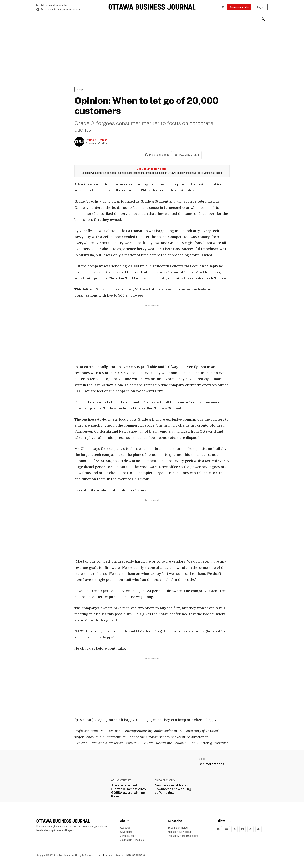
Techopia (80, 89)
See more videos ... (213, 764)
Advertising (126, 832)
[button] (263, 19)
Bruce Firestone (98, 140)
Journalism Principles (132, 840)
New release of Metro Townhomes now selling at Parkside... (173, 789)
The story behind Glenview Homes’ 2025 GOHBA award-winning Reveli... (129, 791)
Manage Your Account (180, 832)
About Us (125, 828)
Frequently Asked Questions (183, 836)
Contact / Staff (128, 836)
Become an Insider (178, 828)
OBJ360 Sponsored (121, 780)
